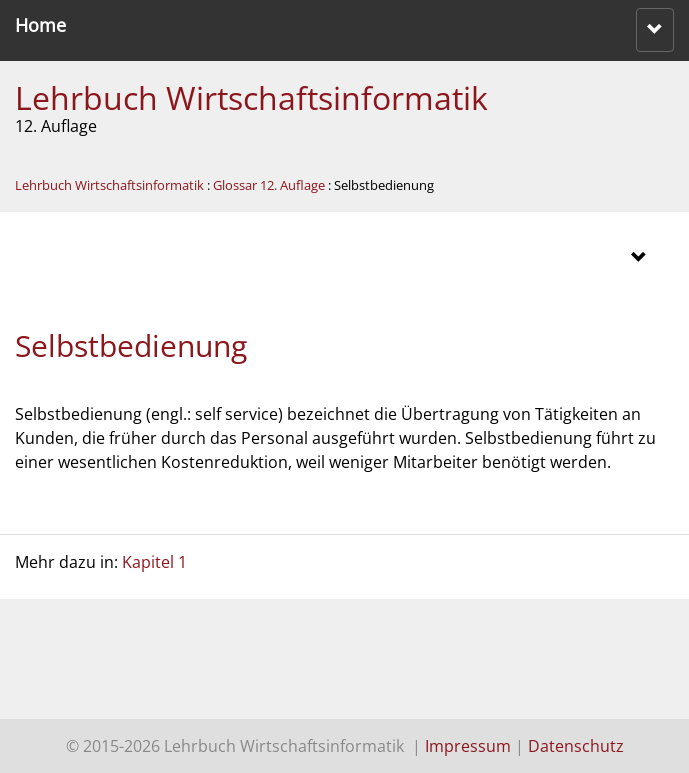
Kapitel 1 (154, 562)
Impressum (468, 746)
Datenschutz (576, 746)
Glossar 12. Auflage (269, 185)
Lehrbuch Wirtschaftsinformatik (251, 97)
